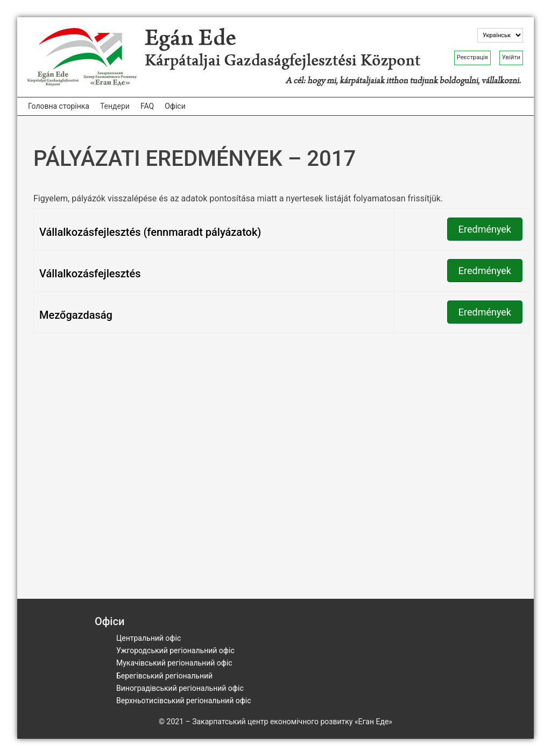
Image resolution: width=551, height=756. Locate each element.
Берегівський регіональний (164, 676)
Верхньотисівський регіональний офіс (184, 701)
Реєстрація (472, 57)
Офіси (175, 106)
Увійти (511, 57)
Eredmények (485, 229)
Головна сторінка (59, 106)
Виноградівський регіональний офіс (180, 688)
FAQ (147, 106)
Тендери (115, 106)
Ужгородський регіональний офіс (175, 650)
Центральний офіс (149, 638)
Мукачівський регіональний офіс (174, 663)
